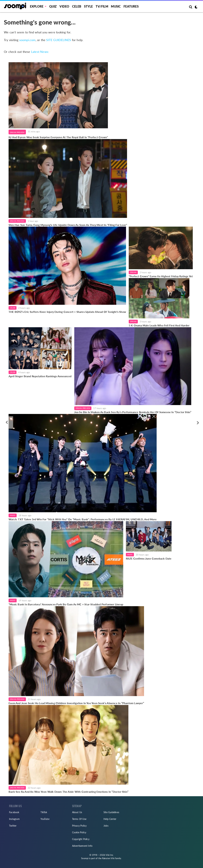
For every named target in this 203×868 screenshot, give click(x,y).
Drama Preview (17, 132)
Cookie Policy (79, 832)
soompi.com (27, 40)
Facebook (14, 812)
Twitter (13, 826)
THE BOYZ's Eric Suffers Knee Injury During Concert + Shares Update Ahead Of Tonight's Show (67, 312)
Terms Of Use (79, 819)
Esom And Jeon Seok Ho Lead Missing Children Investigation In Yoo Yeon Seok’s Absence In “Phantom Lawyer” (76, 703)
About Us (77, 812)
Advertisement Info (82, 846)
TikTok (44, 812)
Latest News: (40, 52)
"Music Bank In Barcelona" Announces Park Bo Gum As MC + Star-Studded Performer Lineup (66, 604)
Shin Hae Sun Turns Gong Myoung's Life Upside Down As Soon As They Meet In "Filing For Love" (68, 225)
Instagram (14, 819)
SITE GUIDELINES (59, 40)
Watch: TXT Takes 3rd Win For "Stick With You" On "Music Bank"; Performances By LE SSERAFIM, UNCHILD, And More (83, 519)
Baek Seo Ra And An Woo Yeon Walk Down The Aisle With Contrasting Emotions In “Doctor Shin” (68, 792)
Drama (133, 272)
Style (88, 6)
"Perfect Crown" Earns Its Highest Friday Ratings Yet (161, 276)
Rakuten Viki (108, 858)
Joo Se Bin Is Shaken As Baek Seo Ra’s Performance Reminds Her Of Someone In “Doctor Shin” (133, 412)
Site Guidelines (111, 812)
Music (116, 6)
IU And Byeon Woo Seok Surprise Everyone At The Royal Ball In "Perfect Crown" (58, 137)
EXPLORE (37, 6)
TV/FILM (102, 6)
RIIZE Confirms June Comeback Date (149, 558)
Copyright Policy (81, 839)
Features (131, 6)
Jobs (106, 826)
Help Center (110, 819)
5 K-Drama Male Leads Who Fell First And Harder (159, 325)
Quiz (53, 6)
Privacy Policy (79, 826)
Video (64, 6)
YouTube (45, 819)
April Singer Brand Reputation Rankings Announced (40, 376)
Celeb (77, 6)
